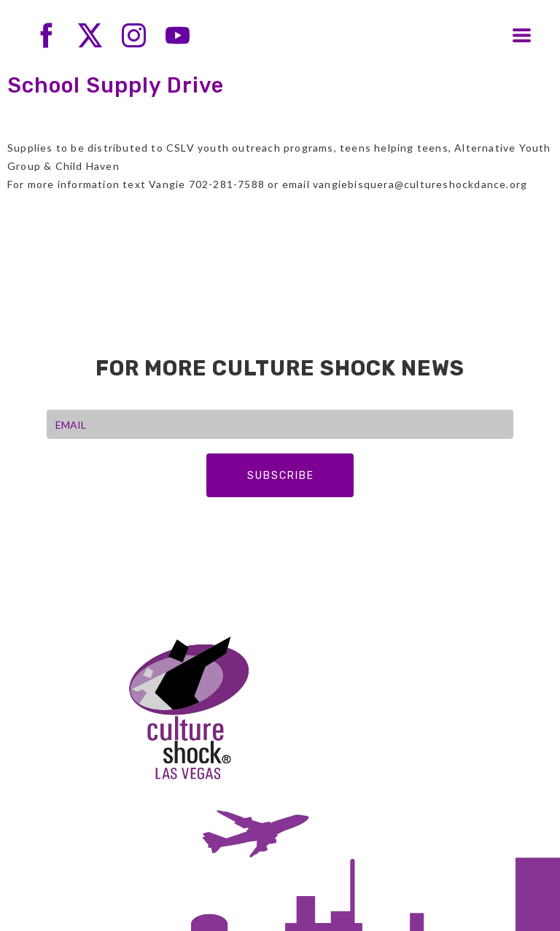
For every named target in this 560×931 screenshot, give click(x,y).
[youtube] (178, 35)
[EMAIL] (280, 424)
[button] (522, 35)
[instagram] (134, 35)
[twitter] (90, 35)
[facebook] (46, 35)
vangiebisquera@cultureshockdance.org (420, 184)
